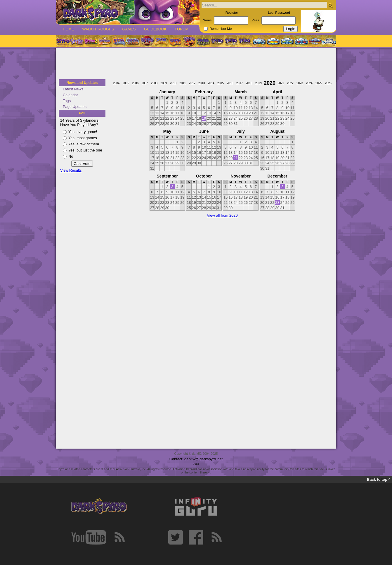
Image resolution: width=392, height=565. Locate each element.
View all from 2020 (222, 215)
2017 (240, 83)
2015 (221, 83)
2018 (249, 83)
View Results (71, 170)
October (204, 176)
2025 (319, 83)
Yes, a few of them (84, 144)
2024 (309, 83)
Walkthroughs (98, 29)
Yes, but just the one (85, 150)
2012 (192, 83)
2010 (173, 83)
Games (129, 29)
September (167, 176)
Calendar (70, 95)
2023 (300, 83)
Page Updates (75, 107)
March (241, 92)
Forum (182, 29)
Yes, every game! (83, 132)
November (241, 176)
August (277, 131)
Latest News (73, 89)
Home (68, 29)
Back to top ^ (379, 479)
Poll (82, 113)
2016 (230, 83)
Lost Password (279, 13)
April (277, 92)
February (204, 92)
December (277, 176)
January (167, 92)
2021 (281, 83)
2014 (211, 83)
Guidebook (155, 29)
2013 (202, 83)
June (204, 131)
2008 (154, 83)
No (71, 156)
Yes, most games (83, 138)
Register (232, 13)
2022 (290, 83)
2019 (259, 83)
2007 (145, 83)
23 (277, 203)
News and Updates (82, 83)
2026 (328, 83)
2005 (126, 83)
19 (204, 118)
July (241, 131)
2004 (116, 83)
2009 (164, 83)
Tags (67, 101)
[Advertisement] (196, 64)
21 (235, 158)
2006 (135, 83)
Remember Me (221, 29)
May (167, 131)
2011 (183, 83)
